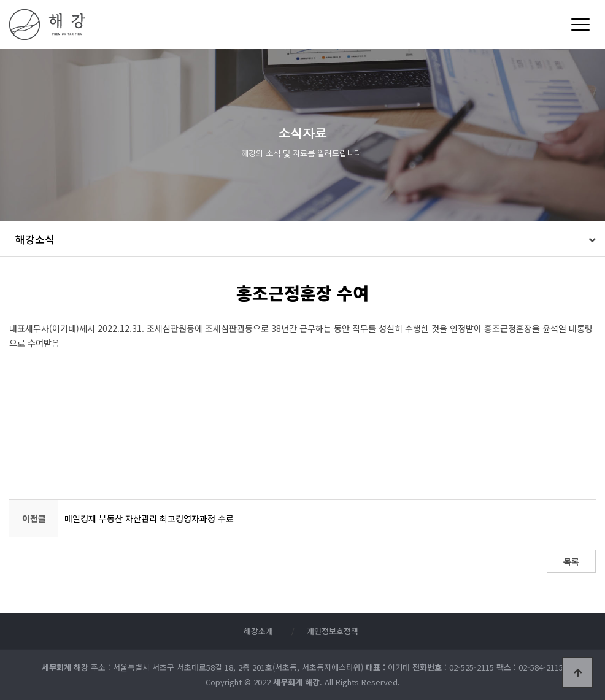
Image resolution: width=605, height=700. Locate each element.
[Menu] (580, 25)
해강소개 (258, 631)
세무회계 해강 (151, 25)
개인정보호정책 (333, 631)
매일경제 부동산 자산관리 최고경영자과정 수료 (149, 518)
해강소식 (35, 239)
